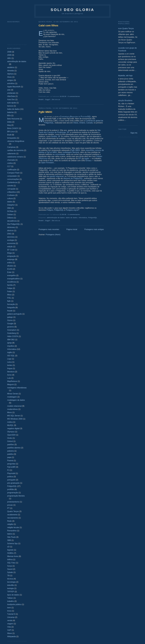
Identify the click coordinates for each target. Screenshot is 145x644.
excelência (12, 282)
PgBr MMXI (45, 112)
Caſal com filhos (48, 25)
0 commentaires (74, 96)
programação (13, 493)
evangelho (11, 275)
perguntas (11, 464)
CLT (9, 166)
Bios (51, 161)
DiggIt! (48, 100)
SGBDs (10, 553)
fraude (10, 311)
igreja (9, 343)
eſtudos (10, 266)
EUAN (10, 269)
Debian (10, 214)
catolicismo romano (15, 157)
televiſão (11, 585)
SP (68, 132)
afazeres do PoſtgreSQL (73, 178)
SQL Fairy (11, 563)
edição (10, 247)
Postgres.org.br (72, 210)
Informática (12, 349)
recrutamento (13, 518)
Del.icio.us (56, 100)
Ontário (82, 123)
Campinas (11, 147)
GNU (41, 158)
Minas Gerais (13, 394)
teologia (10, 588)
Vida (9, 627)
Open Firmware (47, 163)
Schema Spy (12, 543)
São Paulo (11, 537)
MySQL (10, 425)
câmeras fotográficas (16, 141)
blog (9, 125)
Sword (10, 569)
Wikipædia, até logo (125, 76)
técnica (10, 579)
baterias (10, 112)
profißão (11, 489)
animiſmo (11, 83)
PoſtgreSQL (12, 486)
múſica (10, 422)
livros (9, 375)
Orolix (10, 438)
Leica (9, 362)
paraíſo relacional (57, 176)
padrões (11, 445)
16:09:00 (63, 96)
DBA (9, 208)
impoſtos (11, 346)
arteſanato (11, 93)
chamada (11, 160)
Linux (45, 158)
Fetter (10, 291)
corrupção (11, 189)
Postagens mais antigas (94, 229)
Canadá (89, 123)
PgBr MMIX (75, 150)
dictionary (11, 227)
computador (12, 176)
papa (9, 457)
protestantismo (13, 502)
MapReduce (12, 381)
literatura (11, 372)
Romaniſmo (12, 531)
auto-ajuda (12, 103)
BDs (9, 116)
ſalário (10, 534)
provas (10, 505)
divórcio (10, 231)
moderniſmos (12, 409)
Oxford (10, 441)
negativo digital (13, 428)
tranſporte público (14, 604)
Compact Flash (13, 173)
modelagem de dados (16, 400)
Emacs (89, 161)
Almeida (11, 71)
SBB (9, 540)
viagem (10, 624)
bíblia (9, 122)
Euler (9, 272)
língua (10, 368)
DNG (9, 234)
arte (9, 90)
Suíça (10, 566)
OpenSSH (11, 435)
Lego (9, 359)
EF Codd (11, 250)
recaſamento (12, 515)
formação (11, 304)
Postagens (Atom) (53, 235)
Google (10, 324)
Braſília (54, 136)
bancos (10, 106)
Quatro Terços (13, 511)
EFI (80, 158)
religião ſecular (13, 527)
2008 (9, 52)
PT (8, 508)
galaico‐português (14, 314)
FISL (9, 298)
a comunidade (59, 154)
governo (11, 327)
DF (59, 136)
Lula (9, 378)
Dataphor (11, 205)
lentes (10, 365)
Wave (9, 633)
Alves (9, 77)
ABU (9, 58)
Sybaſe (10, 572)
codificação (12, 170)
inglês (10, 352)
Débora (10, 218)
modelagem (12, 397)
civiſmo (10, 163)
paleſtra (10, 454)
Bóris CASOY (13, 128)
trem (9, 608)
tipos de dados (13, 595)
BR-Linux (11, 132)
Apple (87, 158)
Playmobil (11, 473)
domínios (11, 237)
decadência (12, 221)
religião (10, 524)
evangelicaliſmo (13, 279)
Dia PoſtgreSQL (14, 224)
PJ (8, 470)
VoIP (9, 630)
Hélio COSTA (13, 336)
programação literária (16, 496)
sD (8, 547)
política (10, 477)
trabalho (11, 601)
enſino (10, 263)
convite (10, 186)
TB (8, 576)
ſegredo (10, 550)
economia (11, 243)
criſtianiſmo (12, 192)
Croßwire (11, 195)
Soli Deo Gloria (72, 10)
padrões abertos (14, 448)
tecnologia (11, 582)
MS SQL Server (14, 416)
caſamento (11, 154)
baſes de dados (13, 109)
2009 (9, 55)
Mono (9, 412)
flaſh (9, 301)
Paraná (10, 461)
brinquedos (12, 138)
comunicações (13, 179)
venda (10, 620)
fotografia (11, 308)
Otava (76, 123)
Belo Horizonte (13, 119)
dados (10, 202)
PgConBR (11, 467)
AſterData (11, 96)
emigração (12, 256)
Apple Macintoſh (14, 87)
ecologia (11, 240)
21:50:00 (63, 215)
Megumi (10, 384)
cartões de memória (15, 150)
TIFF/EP (11, 592)
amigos (10, 80)
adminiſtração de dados (17, 61)
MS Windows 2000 (15, 419)
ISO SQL (11, 356)
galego (10, 317)
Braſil (9, 135)
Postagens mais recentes (49, 229)
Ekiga (9, 253)
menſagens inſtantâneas (17, 388)
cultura (10, 198)
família (10, 285)
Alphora (10, 74)
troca (9, 611)
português (11, 480)
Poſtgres (50, 210)
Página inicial (72, 229)
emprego (11, 259)
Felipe (10, 288)
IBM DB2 (11, 340)
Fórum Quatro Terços (125, 28)
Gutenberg (12, 333)
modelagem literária (71, 152)
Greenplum (12, 330)
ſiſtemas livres (13, 556)
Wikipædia (12, 636)
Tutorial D (11, 614)
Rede (9, 521)
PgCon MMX (52, 152)
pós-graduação (13, 483)
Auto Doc (11, 99)
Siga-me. (134, 133)
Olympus (11, 432)
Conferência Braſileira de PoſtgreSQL (76, 117)
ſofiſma (10, 560)
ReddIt (41, 100)
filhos (9, 295)
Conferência (12, 182)
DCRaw (10, 211)
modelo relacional (14, 406)
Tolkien (10, 598)
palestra (10, 451)
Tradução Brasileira (124, 101)
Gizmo (10, 320)
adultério (11, 67)
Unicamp (11, 617)
